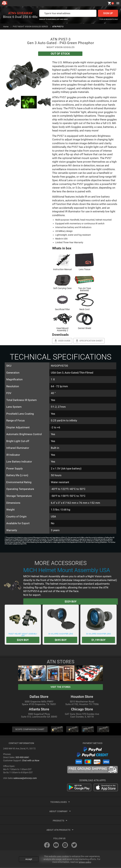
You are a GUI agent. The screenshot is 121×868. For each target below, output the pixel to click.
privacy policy (85, 860)
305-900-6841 (22, 758)
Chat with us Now (31, 761)
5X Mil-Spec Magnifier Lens (98, 621)
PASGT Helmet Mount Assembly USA (23, 621)
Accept (29, 857)
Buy (71, 601)
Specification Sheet (89, 341)
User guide (62, 341)
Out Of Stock (60, 54)
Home (6, 27)
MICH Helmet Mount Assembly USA (67, 570)
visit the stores (60, 687)
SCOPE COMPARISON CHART (30, 729)
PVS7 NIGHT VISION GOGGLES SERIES (30, 27)
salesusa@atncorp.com (25, 778)
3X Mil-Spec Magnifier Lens (61, 621)
